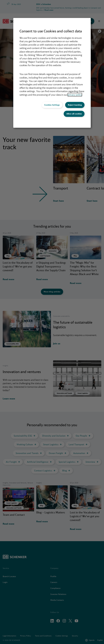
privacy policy (75, 95)
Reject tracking (75, 105)
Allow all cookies (74, 114)
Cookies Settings (52, 105)
